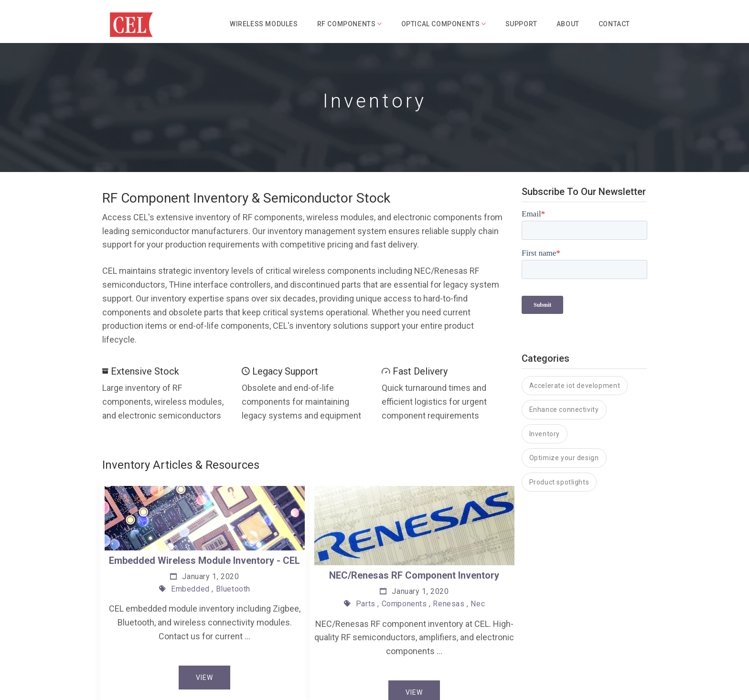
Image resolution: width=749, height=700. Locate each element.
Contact (614, 24)
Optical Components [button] (444, 24)
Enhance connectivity (564, 368)
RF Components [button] (350, 24)
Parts (366, 604)
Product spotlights (559, 441)
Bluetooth (233, 588)
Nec (478, 604)
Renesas (449, 604)
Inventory (545, 393)
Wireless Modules (264, 24)
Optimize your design (564, 417)
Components (404, 604)
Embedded (190, 588)
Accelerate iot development (575, 345)
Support (521, 24)
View (204, 677)
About (568, 24)
